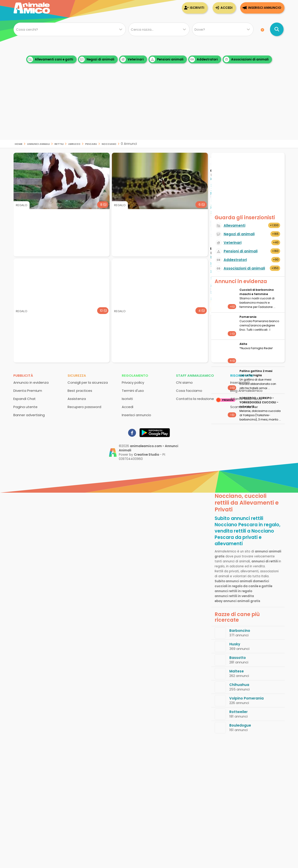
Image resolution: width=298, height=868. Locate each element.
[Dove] (223, 29)
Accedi (226, 8)
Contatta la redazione (195, 399)
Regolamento (135, 375)
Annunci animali (38, 144)
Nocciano (109, 144)
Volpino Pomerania (246, 698)
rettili (59, 144)
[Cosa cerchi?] (70, 29)
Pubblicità (23, 375)
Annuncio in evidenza (31, 382)
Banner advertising (29, 415)
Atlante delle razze (246, 399)
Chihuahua (239, 685)
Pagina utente (25, 407)
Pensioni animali (167, 59)
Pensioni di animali (241, 251)
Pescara (91, 144)
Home (19, 144)
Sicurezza (77, 375)
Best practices (80, 391)
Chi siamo (184, 382)
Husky (235, 644)
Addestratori (204, 59)
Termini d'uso (133, 391)
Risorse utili (242, 375)
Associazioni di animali (246, 59)
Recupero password (84, 407)
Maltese (237, 671)
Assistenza (77, 399)
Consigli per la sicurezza (88, 382)
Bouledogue (240, 725)
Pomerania (248, 317)
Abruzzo (74, 144)
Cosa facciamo (189, 391)
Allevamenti (235, 225)
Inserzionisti (240, 382)
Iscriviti (197, 8)
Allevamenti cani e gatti (50, 59)
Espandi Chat (25, 399)
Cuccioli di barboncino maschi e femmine (257, 292)
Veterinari (132, 59)
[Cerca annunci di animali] (277, 29)
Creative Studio (147, 455)
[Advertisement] (149, 108)
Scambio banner (244, 407)
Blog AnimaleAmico (246, 391)
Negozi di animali (97, 59)
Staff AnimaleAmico (195, 375)
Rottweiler (238, 712)
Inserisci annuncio (265, 8)
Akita (243, 344)
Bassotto (238, 658)
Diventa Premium (28, 391)
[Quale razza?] (159, 29)
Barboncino (240, 631)
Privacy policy (133, 382)
